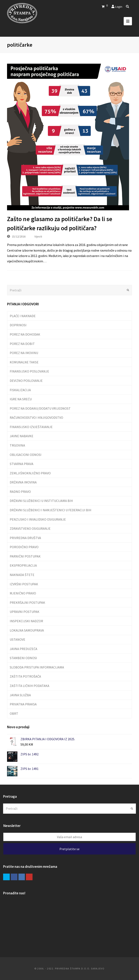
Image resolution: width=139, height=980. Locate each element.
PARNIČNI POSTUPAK (25, 556)
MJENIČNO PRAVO (23, 593)
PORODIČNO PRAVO (24, 547)
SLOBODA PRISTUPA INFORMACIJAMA (37, 667)
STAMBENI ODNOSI (23, 658)
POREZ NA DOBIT (22, 344)
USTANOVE (18, 639)
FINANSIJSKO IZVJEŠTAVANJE (31, 427)
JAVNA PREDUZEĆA (24, 649)
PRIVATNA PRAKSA (23, 704)
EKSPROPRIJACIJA (23, 565)
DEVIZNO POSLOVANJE (26, 381)
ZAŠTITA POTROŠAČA (25, 676)
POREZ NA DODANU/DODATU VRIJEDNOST (40, 408)
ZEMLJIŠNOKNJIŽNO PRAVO (30, 473)
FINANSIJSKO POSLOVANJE (29, 371)
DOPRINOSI (18, 325)
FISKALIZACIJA (20, 390)
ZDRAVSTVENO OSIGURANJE (30, 528)
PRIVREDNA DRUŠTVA (25, 538)
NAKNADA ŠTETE (22, 575)
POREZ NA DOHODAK (25, 334)
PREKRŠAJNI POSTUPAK (27, 603)
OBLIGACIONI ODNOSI (26, 455)
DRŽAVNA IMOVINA (23, 482)
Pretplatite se (69, 849)
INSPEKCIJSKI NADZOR (26, 621)
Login (119, 7)
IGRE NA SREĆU (21, 399)
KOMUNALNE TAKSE (24, 362)
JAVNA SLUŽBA (20, 695)
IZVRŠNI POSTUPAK (24, 584)
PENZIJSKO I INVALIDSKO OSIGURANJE (38, 519)
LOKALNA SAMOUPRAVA (27, 630)
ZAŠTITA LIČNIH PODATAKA (30, 686)
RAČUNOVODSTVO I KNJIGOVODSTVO (36, 418)
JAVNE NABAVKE (22, 436)
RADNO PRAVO (20, 492)
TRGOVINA (17, 445)
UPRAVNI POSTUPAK (25, 612)
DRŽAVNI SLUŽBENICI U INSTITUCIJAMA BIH (41, 501)
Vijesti (38, 236)
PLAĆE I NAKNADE (23, 316)
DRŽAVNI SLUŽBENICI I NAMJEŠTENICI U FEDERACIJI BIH (51, 510)
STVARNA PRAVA (22, 464)
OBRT (14, 713)
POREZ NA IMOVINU (24, 353)
